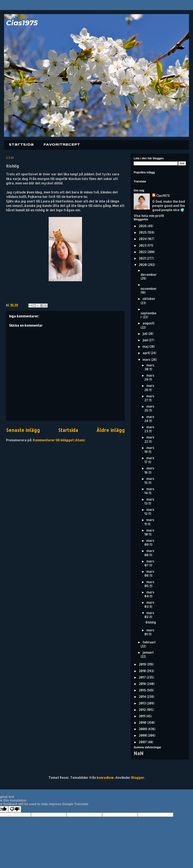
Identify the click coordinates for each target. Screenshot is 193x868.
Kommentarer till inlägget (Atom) (59, 440)
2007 (143, 742)
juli (145, 334)
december (149, 275)
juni (146, 340)
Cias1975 (22, 23)
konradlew (105, 778)
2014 (143, 697)
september (148, 315)
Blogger (138, 778)
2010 (143, 722)
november (149, 289)
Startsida (21, 145)
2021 (143, 258)
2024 (143, 239)
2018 (143, 671)
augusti (148, 323)
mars (147, 359)
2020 (143, 265)
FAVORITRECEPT (62, 145)
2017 (143, 677)
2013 (143, 703)
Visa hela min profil (149, 216)
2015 (143, 690)
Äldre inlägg (110, 430)
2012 (143, 710)
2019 (143, 664)
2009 (143, 729)
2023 (143, 245)
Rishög (151, 622)
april (147, 353)
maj (146, 346)
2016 (143, 684)
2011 (142, 716)
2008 (143, 735)
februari (149, 642)
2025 (143, 232)
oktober (149, 299)
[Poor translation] (15, 809)
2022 (143, 252)
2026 (143, 226)
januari (148, 652)
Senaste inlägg (23, 430)
